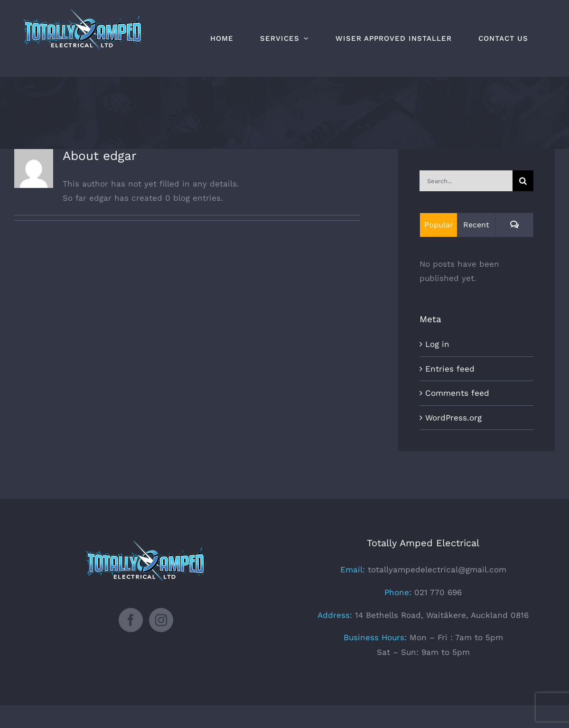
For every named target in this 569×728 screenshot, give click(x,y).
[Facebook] (131, 620)
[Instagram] (161, 620)
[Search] (523, 181)
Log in (437, 344)
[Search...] (466, 181)
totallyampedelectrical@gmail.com (437, 569)
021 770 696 (437, 592)
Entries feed (450, 369)
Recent (476, 225)
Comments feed (457, 393)
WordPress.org (453, 418)
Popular (439, 225)
